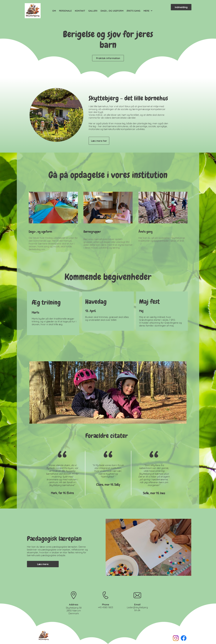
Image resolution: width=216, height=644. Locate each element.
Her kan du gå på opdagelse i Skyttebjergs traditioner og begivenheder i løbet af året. (162, 239)
